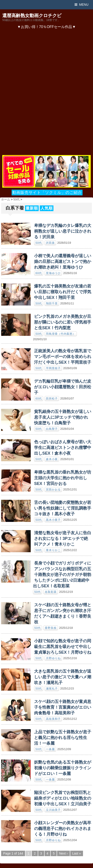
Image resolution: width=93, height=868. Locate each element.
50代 (39, 243)
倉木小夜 (52, 459)
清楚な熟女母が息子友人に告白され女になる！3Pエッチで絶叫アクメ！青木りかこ (63, 539)
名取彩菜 (51, 592)
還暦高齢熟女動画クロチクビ (32, 16)
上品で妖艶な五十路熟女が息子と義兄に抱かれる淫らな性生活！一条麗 (63, 738)
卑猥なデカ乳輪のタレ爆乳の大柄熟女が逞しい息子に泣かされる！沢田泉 (63, 231)
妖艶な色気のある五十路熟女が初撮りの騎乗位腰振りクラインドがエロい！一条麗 (63, 768)
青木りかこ (53, 550)
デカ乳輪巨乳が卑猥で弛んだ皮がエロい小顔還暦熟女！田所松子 (63, 387)
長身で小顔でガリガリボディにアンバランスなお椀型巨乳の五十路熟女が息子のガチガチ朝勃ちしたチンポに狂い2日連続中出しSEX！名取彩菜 (62, 575)
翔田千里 (52, 303)
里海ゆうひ (53, 273)
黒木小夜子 (53, 520)
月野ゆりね (53, 658)
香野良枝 (51, 628)
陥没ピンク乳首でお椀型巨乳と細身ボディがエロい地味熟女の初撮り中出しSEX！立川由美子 (63, 798)
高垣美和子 (53, 719)
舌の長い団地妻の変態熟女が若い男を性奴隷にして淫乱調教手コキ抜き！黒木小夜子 (63, 508)
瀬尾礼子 (52, 689)
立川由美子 (53, 810)
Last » (77, 853)
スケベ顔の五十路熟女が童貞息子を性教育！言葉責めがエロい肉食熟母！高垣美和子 (63, 707)
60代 (39, 273)
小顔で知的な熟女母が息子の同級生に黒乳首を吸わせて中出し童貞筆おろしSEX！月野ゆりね (63, 647)
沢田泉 (50, 243)
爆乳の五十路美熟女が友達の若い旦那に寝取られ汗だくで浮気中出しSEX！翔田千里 (63, 292)
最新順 (32, 208)
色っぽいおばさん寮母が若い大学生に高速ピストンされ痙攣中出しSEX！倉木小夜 (63, 448)
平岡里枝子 (53, 368)
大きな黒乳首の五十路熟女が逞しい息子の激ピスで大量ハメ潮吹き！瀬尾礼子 (63, 677)
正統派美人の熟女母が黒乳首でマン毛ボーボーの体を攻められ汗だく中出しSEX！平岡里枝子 (63, 357)
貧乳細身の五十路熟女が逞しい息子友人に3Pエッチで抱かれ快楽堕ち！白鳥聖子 (63, 417)
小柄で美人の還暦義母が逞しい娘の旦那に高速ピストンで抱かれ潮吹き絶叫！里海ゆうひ (63, 262)
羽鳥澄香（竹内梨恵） (61, 334)
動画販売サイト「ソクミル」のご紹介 (47, 193)
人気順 (47, 208)
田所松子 (52, 399)
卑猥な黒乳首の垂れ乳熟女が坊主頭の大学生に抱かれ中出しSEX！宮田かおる (63, 478)
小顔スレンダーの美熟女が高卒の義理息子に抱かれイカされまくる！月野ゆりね (63, 829)
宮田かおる (53, 490)
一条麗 (50, 749)
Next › (63, 853)
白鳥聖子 (52, 429)
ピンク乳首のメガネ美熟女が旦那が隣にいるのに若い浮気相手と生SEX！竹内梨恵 (63, 322)
